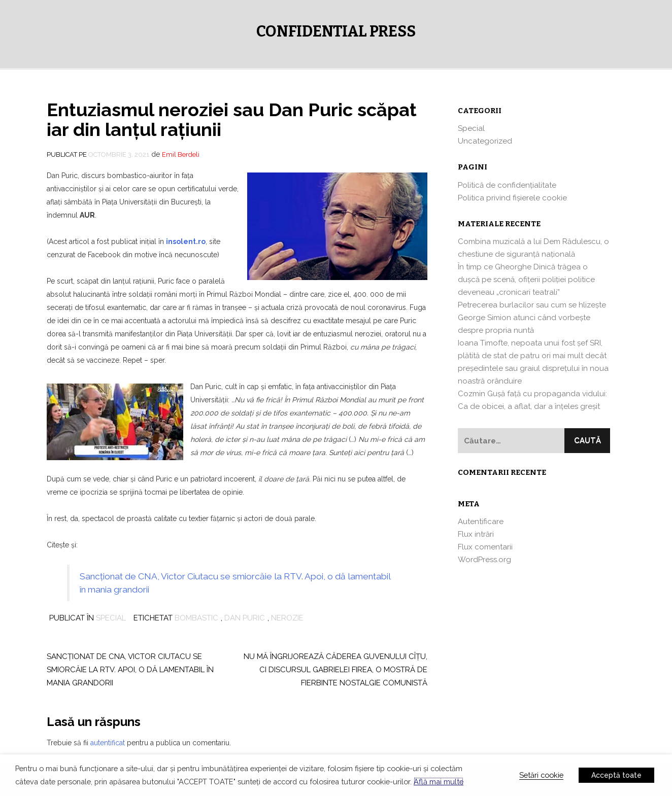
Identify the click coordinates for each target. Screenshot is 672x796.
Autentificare (481, 522)
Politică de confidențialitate (507, 185)
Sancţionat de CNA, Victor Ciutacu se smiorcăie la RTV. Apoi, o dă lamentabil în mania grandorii (130, 670)
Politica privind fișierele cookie (512, 198)
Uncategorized (485, 141)
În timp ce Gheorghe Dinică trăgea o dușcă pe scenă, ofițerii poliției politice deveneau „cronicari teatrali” (526, 280)
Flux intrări (476, 534)
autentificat (108, 743)
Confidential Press (336, 31)
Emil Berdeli (181, 154)
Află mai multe (439, 782)
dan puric (245, 618)
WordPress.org (484, 560)
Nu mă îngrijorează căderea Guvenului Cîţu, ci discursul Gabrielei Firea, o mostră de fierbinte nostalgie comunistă (335, 670)
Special (111, 618)
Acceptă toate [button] (616, 775)
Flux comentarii (485, 547)
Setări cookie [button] (541, 775)
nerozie (287, 618)
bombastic (196, 618)
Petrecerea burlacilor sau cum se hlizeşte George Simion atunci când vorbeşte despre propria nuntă (532, 318)
